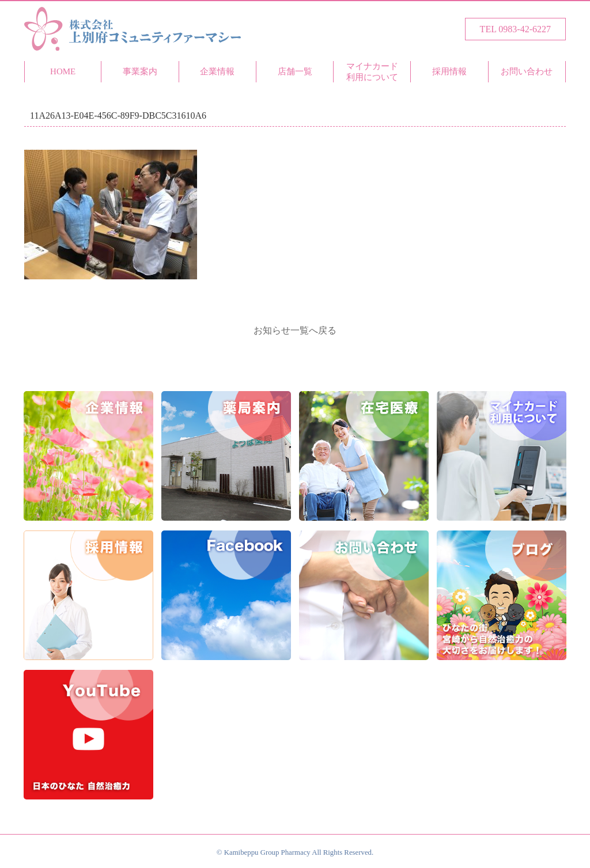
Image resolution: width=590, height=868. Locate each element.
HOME (63, 71)
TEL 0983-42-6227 (515, 29)
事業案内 (140, 71)
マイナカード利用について (372, 72)
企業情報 (217, 71)
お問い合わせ (527, 71)
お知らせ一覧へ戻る (295, 330)
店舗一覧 (295, 71)
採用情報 (449, 71)
